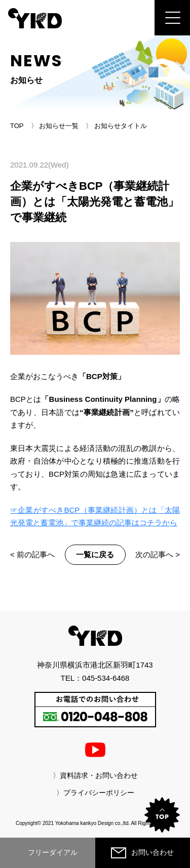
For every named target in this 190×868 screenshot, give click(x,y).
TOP (17, 126)
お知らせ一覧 (59, 126)
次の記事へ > (158, 554)
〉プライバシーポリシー (95, 793)
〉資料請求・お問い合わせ (95, 775)
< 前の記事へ (32, 554)
